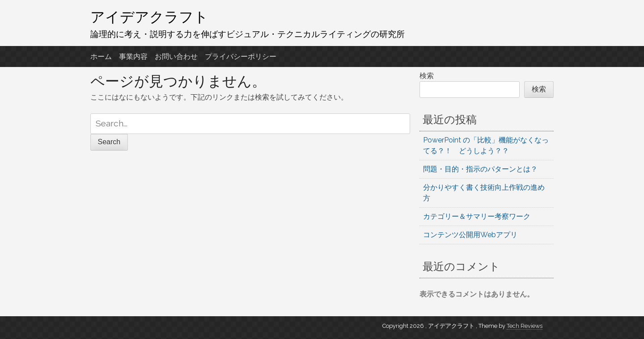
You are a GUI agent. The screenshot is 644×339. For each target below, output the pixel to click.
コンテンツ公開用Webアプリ (470, 235)
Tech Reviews (525, 326)
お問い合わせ (176, 56)
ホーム (101, 56)
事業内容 (133, 56)
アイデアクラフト (149, 17)
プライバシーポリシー (241, 56)
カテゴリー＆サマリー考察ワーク (477, 216)
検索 (427, 76)
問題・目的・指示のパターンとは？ (480, 169)
